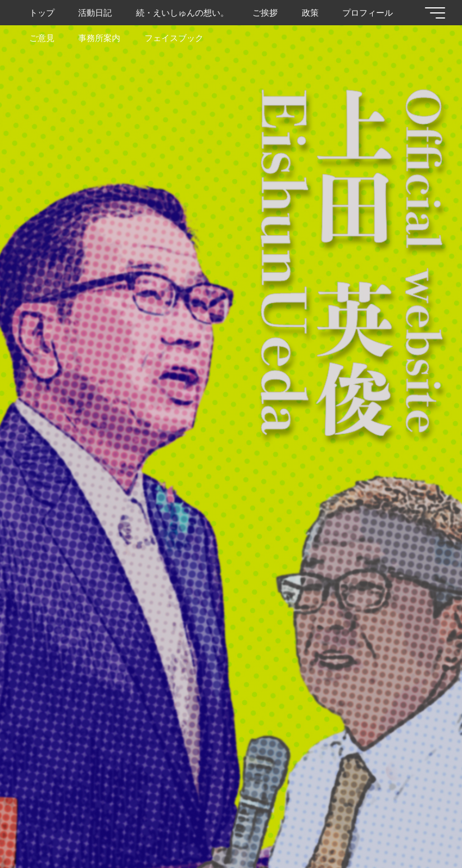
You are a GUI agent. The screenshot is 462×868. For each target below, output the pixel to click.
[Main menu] (435, 13)
